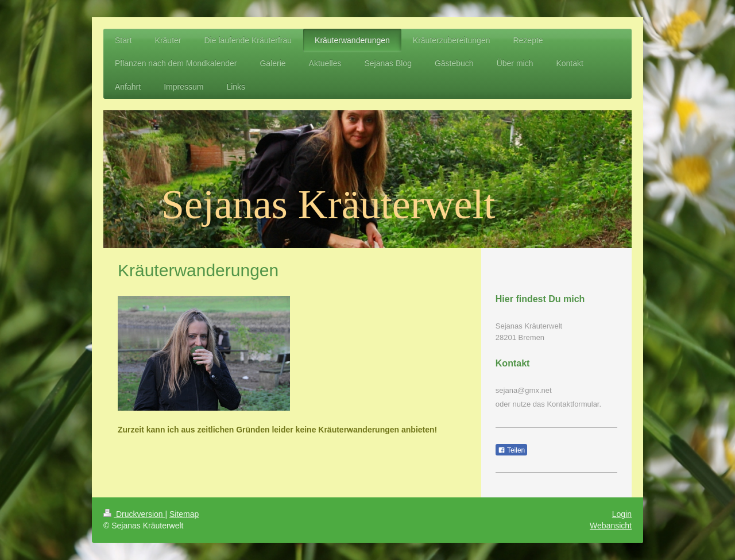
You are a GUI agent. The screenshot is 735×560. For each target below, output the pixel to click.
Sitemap (184, 514)
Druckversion (134, 514)
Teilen (511, 450)
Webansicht (611, 526)
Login (622, 514)
